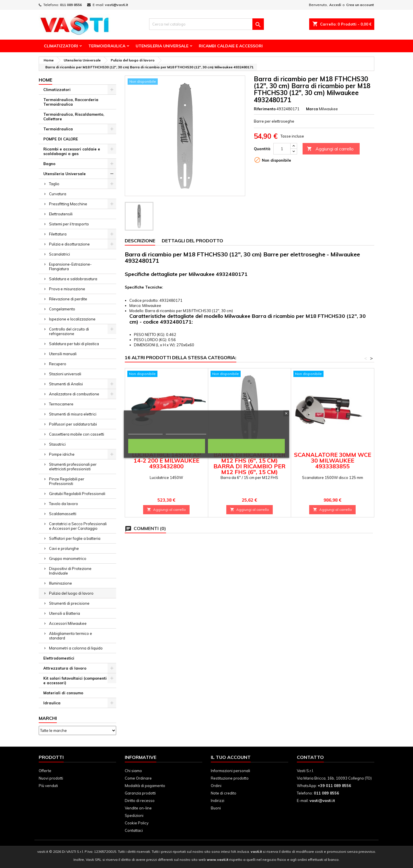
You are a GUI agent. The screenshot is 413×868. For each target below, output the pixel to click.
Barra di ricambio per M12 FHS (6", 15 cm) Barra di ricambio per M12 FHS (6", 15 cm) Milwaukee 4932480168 (249, 466)
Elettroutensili (61, 214)
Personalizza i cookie (186, 431)
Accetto (246, 446)
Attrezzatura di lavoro (65, 668)
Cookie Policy (137, 823)
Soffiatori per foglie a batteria (75, 538)
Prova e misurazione (67, 289)
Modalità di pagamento (145, 786)
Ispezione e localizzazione (72, 319)
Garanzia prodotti (140, 793)
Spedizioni (134, 815)
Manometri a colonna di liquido (76, 648)
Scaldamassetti (63, 514)
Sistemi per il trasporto (69, 224)
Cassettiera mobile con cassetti (77, 434)
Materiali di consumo (63, 693)
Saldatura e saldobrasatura (73, 279)
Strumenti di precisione (69, 603)
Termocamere (61, 404)
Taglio (54, 184)
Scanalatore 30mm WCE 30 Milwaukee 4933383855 (333, 460)
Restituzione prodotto (230, 778)
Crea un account (360, 5)
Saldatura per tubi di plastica (74, 344)
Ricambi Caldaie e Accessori (231, 46)
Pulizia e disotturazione (69, 244)
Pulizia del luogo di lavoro (71, 593)
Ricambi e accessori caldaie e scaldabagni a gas (72, 151)
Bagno (49, 164)
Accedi (335, 5)
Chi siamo (133, 771)
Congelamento (62, 309)
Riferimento (265, 109)
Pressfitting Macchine (68, 204)
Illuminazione (61, 583)
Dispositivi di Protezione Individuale (70, 571)
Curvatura (58, 194)
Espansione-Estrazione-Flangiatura (70, 266)
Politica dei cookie (145, 431)
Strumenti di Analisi (66, 384)
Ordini (216, 786)
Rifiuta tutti (166, 446)
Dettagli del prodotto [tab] (192, 241)
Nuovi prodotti (51, 778)
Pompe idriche (62, 454)
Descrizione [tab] (140, 241)
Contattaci (134, 830)
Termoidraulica (107, 46)
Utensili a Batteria (65, 613)
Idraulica (52, 703)
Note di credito (224, 793)
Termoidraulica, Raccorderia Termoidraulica (71, 102)
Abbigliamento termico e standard (71, 636)
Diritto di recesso (140, 801)
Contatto (310, 757)
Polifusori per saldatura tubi (73, 424)
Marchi (48, 718)
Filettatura (58, 234)
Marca (312, 109)
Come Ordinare (138, 778)
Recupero (58, 364)
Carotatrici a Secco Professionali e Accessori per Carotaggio (78, 526)
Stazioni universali (65, 374)
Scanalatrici (60, 254)
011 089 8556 (71, 5)
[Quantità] (282, 149)
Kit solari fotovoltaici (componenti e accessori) (75, 681)
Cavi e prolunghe (64, 548)
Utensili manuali (63, 354)
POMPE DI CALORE (61, 139)
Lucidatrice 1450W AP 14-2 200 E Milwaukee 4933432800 (166, 460)
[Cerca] (206, 24)
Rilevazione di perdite (68, 299)
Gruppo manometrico (68, 558)
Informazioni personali (230, 771)
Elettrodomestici (59, 658)
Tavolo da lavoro (64, 504)
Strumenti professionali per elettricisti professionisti (73, 467)
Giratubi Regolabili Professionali (77, 494)
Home (45, 80)
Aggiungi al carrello (330, 149)
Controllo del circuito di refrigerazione (69, 331)
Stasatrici (57, 444)
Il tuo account (231, 757)
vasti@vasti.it (116, 5)
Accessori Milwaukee (68, 623)
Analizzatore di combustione (74, 394)
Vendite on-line (138, 808)
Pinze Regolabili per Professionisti (67, 481)
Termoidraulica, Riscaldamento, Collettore (74, 117)
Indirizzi (218, 801)
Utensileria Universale (162, 46)
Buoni (216, 808)
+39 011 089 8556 (334, 786)
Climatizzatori (61, 46)
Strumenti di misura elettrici (73, 414)
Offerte (45, 771)
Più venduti (48, 786)
